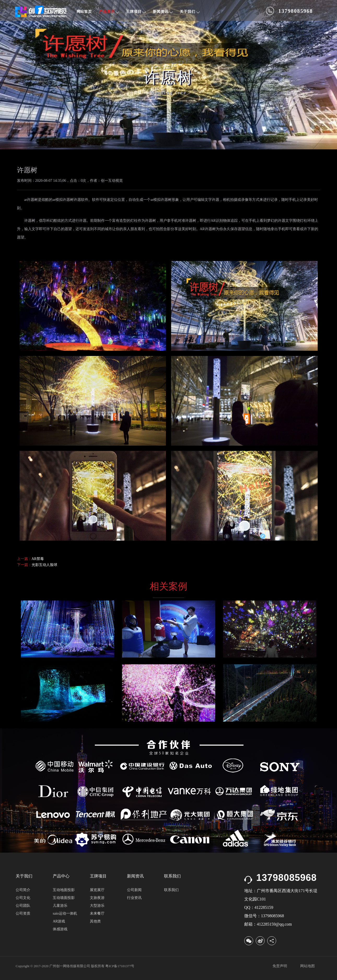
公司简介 (23, 890)
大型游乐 (97, 906)
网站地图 (307, 966)
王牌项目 (136, 12)
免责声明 (280, 966)
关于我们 (190, 12)
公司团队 (23, 906)
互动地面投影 (64, 890)
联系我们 (171, 890)
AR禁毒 (38, 559)
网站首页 (84, 12)
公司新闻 (134, 890)
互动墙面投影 (64, 898)
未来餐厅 (97, 913)
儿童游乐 (60, 906)
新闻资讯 (163, 12)
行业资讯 (134, 898)
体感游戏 (60, 929)
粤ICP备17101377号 (120, 966)
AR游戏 (59, 921)
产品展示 (109, 12)
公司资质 (23, 913)
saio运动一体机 (65, 913)
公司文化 (23, 898)
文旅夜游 (97, 898)
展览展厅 (97, 890)
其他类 (95, 921)
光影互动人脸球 (44, 565)
